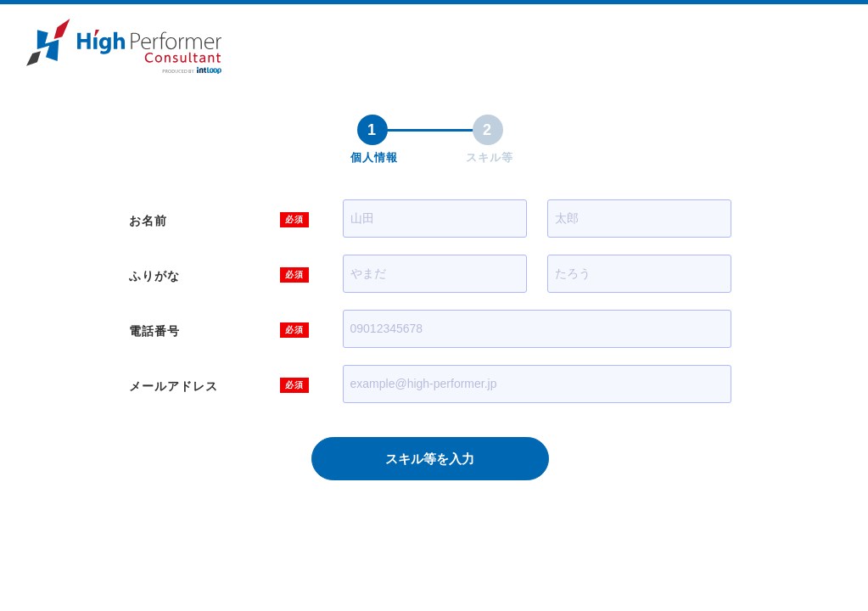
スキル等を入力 (430, 459)
